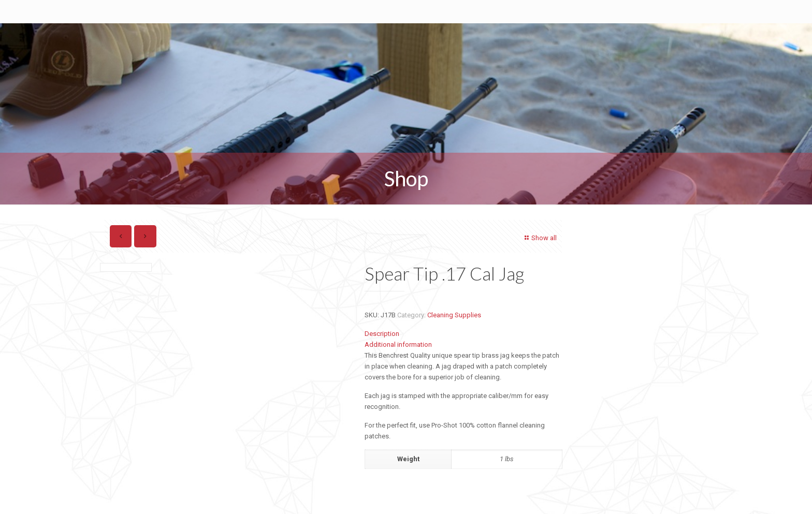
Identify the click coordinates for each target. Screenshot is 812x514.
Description (382, 334)
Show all (539, 238)
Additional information (398, 344)
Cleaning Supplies (454, 315)
